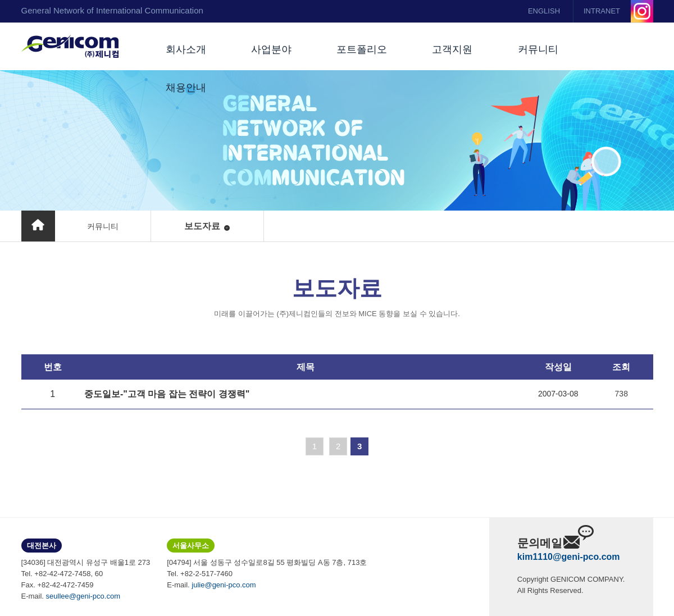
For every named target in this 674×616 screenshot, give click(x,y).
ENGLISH (544, 11)
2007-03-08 (558, 394)
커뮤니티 (538, 49)
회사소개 (186, 49)
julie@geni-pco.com (224, 585)
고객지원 (452, 49)
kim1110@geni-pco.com (569, 557)
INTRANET (602, 11)
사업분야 (271, 49)
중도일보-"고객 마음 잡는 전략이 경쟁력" (167, 394)
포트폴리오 (362, 49)
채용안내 (186, 88)
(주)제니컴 (70, 47)
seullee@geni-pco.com (83, 596)
